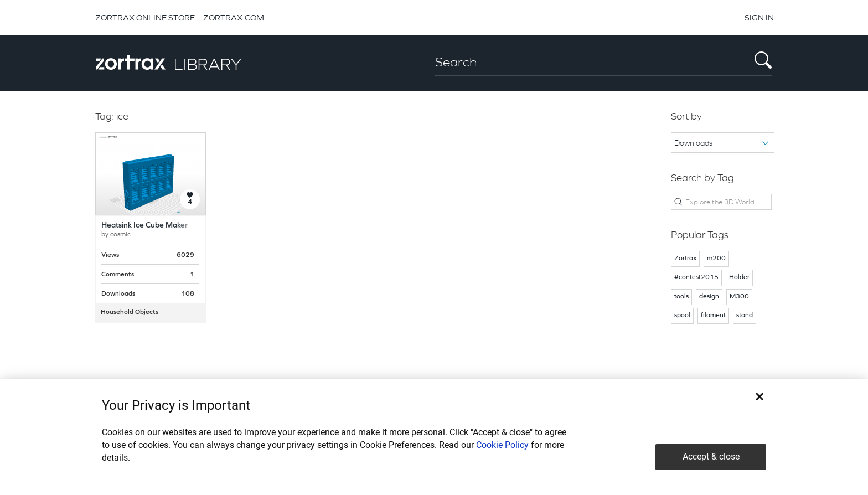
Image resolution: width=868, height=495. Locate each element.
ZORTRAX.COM (234, 17)
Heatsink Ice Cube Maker (144, 226)
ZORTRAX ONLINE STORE (145, 17)
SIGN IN (759, 17)
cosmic (120, 235)
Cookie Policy (502, 445)
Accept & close (711, 457)
